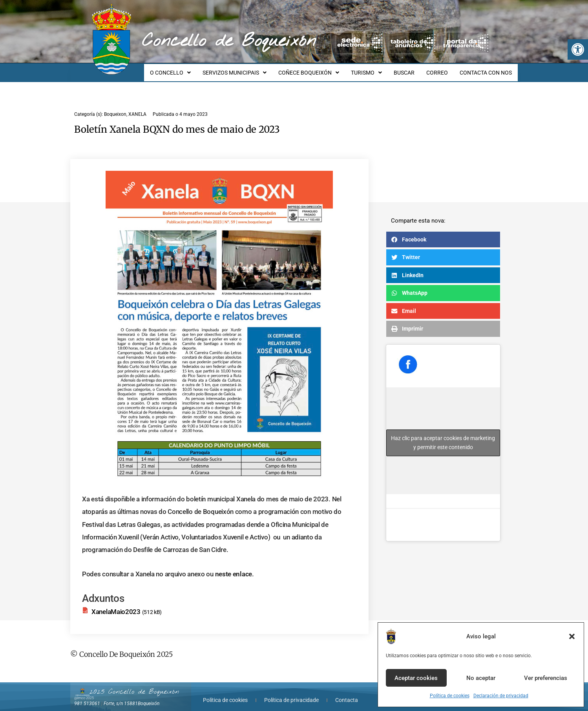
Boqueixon (115, 107)
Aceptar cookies (416, 678)
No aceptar (481, 678)
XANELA (137, 107)
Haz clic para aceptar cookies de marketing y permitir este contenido (443, 436)
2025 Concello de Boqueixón (134, 685)
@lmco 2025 (84, 691)
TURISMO (375, 69)
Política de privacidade (291, 693)
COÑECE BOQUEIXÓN (319, 69)
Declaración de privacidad (501, 696)
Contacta (347, 693)
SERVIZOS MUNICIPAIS (247, 69)
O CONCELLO (186, 69)
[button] (578, 49)
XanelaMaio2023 (116, 605)
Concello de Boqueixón (229, 41)
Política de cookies (450, 696)
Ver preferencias (546, 678)
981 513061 (87, 696)
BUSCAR (410, 69)
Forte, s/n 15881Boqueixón (131, 696)
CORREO (441, 69)
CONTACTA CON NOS (487, 69)
